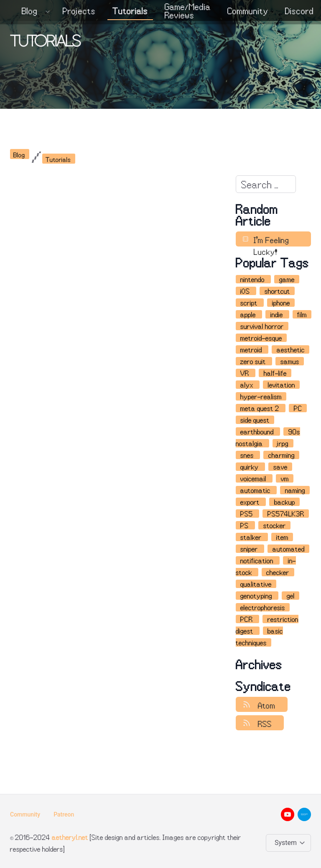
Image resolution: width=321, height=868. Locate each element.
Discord (299, 11)
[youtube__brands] (288, 814)
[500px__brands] (304, 814)
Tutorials (130, 11)
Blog (30, 11)
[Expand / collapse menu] (47, 11)
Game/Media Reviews (188, 11)
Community (248, 11)
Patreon (64, 814)
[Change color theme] (290, 843)
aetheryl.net (70, 837)
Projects (79, 11)
